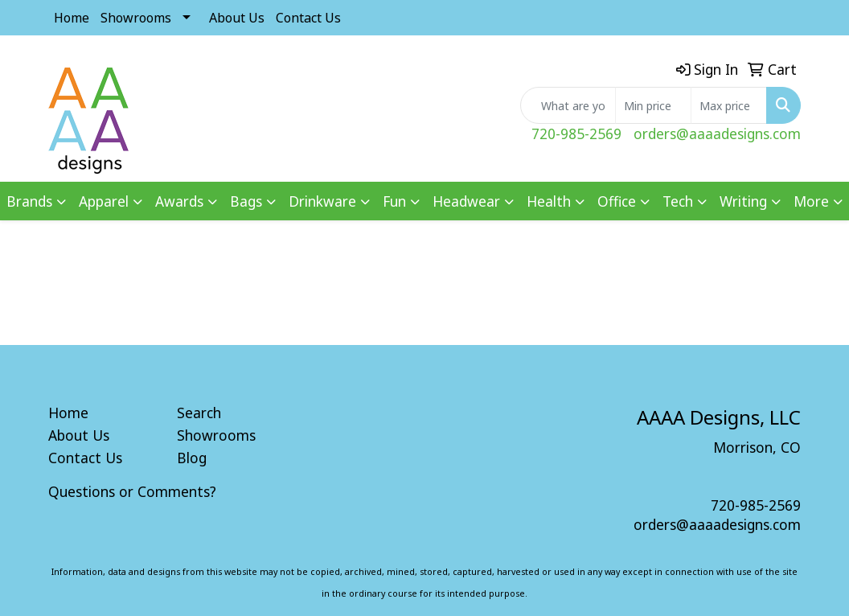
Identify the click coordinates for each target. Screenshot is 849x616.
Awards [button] (179, 201)
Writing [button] (743, 201)
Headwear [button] (466, 201)
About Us (237, 18)
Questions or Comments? (132, 491)
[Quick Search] (568, 105)
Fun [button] (394, 201)
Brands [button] (29, 201)
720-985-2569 (576, 133)
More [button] (811, 201)
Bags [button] (246, 201)
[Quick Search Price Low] (653, 105)
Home (72, 18)
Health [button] (549, 201)
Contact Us (308, 18)
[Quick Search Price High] (729, 105)
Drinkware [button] (322, 201)
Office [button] (617, 201)
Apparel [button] (104, 201)
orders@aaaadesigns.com (717, 133)
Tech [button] (678, 201)
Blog (192, 458)
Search (199, 413)
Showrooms (136, 18)
